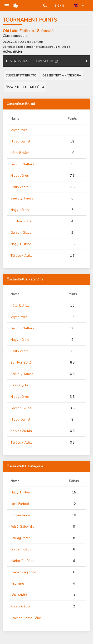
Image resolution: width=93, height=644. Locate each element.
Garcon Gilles (21, 233)
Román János (20, 515)
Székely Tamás (22, 198)
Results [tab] (26, 61)
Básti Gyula (19, 385)
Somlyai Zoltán (22, 221)
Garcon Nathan (22, 164)
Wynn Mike (19, 130)
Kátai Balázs (20, 153)
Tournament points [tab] (59, 61)
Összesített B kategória (25, 466)
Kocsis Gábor (20, 606)
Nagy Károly (20, 210)
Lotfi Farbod (20, 504)
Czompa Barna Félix (26, 618)
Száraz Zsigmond (23, 572)
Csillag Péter (20, 538)
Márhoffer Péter (23, 561)
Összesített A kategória (25, 279)
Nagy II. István (21, 244)
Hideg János (20, 176)
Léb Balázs (19, 595)
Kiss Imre (17, 584)
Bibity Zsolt (19, 187)
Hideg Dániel (20, 141)
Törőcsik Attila (22, 256)
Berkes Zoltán (21, 431)
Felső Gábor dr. (22, 527)
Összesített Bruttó (21, 104)
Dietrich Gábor (22, 549)
